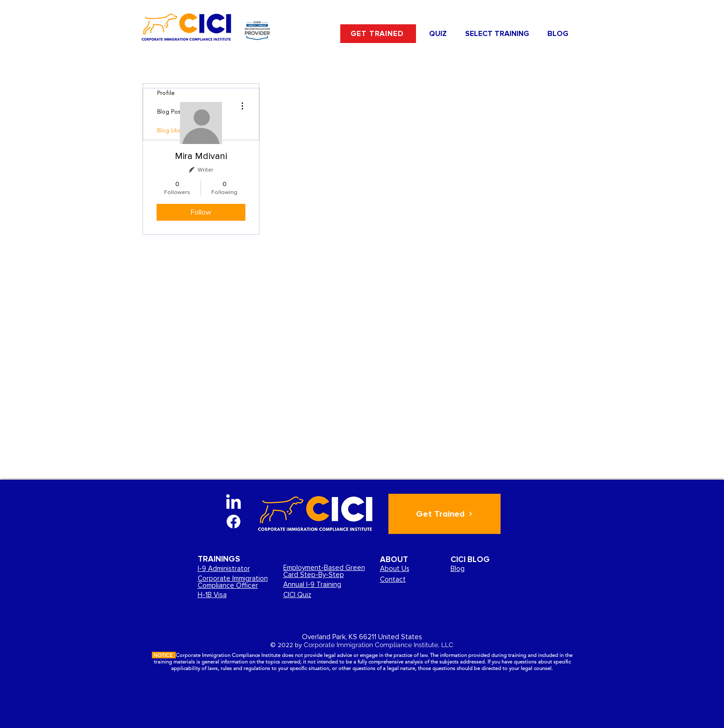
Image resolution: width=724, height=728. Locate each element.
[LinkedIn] (233, 503)
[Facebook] (233, 522)
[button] (497, 34)
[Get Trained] (444, 514)
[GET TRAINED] (378, 34)
